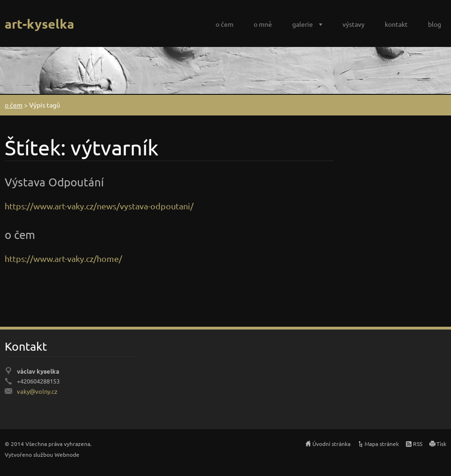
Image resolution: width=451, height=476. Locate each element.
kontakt (396, 24)
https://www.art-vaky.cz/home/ (63, 258)
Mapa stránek (382, 444)
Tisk (441, 444)
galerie (303, 24)
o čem (225, 24)
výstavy (354, 24)
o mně (263, 24)
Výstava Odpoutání (54, 182)
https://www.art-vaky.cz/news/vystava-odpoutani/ (99, 206)
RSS (418, 444)
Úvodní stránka (331, 444)
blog (435, 24)
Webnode (67, 454)
